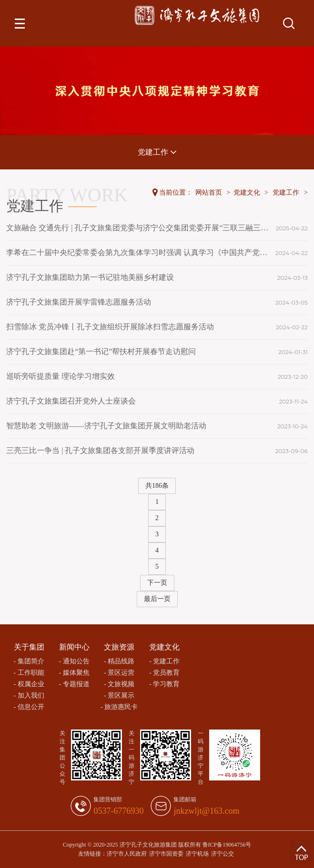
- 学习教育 (164, 684)
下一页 (157, 583)
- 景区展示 (119, 695)
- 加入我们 (29, 695)
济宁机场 (197, 854)
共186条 (157, 486)
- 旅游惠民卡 (119, 707)
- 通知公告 (74, 661)
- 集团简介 (29, 661)
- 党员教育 (164, 673)
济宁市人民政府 (127, 854)
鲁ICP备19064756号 (227, 845)
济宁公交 (223, 854)
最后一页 (157, 599)
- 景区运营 (119, 673)
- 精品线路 (119, 661)
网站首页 (209, 192)
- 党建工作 (164, 661)
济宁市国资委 (166, 854)
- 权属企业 (29, 684)
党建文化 (247, 192)
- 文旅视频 (119, 684)
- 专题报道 (74, 684)
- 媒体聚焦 (74, 673)
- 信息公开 (29, 707)
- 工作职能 (29, 673)
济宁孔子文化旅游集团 (148, 845)
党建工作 (157, 152)
